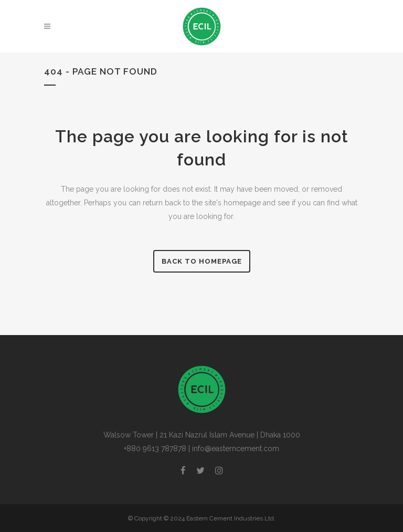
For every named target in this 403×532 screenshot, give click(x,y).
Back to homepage (202, 261)
